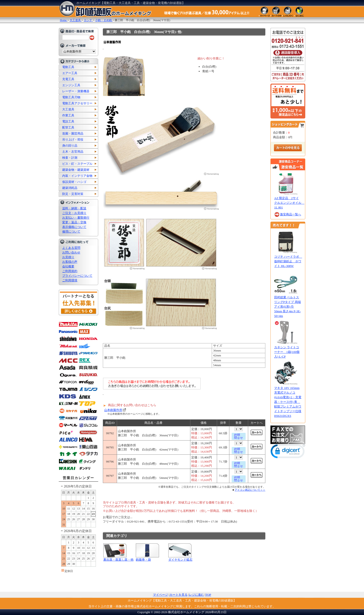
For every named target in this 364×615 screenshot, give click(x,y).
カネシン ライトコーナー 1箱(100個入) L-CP (287, 352)
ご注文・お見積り (74, 213)
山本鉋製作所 (113, 410)
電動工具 (68, 67)
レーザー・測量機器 (76, 91)
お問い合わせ (71, 252)
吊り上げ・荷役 (73, 140)
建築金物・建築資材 (76, 170)
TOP (208, 595)
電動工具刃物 (71, 97)
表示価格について (74, 227)
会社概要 (68, 266)
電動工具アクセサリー (77, 103)
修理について (71, 232)
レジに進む (197, 595)
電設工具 (68, 121)
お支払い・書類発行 (76, 218)
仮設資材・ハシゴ (74, 182)
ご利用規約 (70, 271)
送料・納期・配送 (74, 208)
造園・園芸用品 (73, 133)
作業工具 (68, 115)
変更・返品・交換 (74, 222)
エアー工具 (70, 73)
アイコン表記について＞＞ (250, 490)
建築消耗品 (70, 188)
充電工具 (68, 79)
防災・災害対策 (73, 194)
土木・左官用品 (73, 152)
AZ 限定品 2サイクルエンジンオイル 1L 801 (289, 203)
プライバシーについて (77, 276)
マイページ (161, 595)
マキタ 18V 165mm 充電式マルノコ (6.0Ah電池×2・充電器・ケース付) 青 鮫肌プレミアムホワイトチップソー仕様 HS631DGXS (288, 402)
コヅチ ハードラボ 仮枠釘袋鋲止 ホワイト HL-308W (288, 261)
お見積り (68, 257)
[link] (288, 452)
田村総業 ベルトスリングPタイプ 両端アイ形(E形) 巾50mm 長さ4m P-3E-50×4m (288, 307)
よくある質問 (71, 248)
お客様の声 (70, 262)
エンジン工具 (71, 85)
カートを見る (179, 595)
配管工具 (68, 127)
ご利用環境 (70, 280)
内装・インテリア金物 (77, 176)
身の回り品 (70, 146)
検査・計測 (70, 158)
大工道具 (68, 109)
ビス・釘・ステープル (77, 164)
